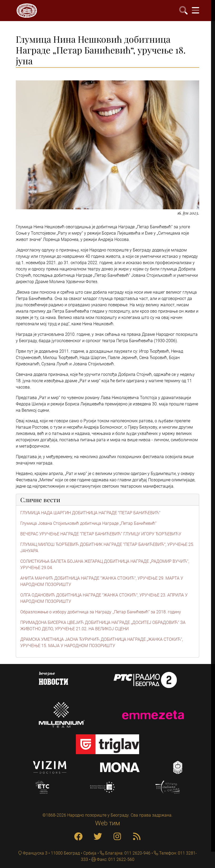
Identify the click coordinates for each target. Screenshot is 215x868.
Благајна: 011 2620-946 (127, 853)
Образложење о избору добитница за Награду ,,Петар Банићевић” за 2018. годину (101, 612)
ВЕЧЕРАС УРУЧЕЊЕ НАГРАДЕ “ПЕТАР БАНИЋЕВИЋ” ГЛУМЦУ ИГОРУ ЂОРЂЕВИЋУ (101, 534)
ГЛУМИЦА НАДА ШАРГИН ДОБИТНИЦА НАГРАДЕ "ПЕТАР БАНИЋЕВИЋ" (90, 513)
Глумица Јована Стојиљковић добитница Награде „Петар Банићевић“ (88, 523)
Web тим (108, 823)
